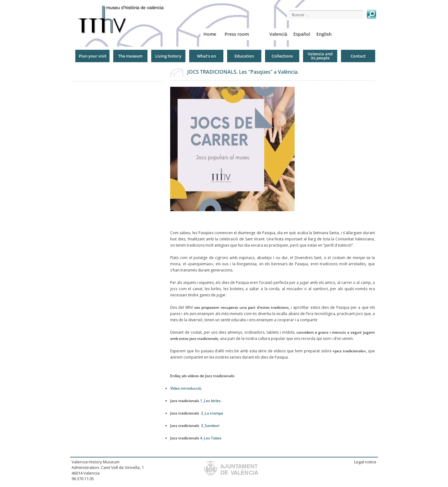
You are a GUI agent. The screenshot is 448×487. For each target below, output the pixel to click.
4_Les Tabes (211, 438)
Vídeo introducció (186, 388)
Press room (237, 34)
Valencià (278, 34)
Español (302, 34)
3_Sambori (210, 426)
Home (210, 34)
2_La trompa (212, 413)
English (324, 34)
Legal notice (365, 462)
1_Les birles (210, 401)
